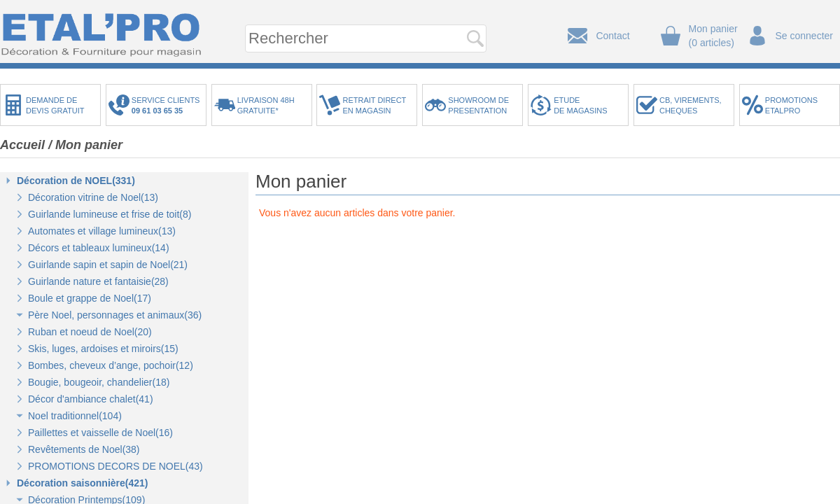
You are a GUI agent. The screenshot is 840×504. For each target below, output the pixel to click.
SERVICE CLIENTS (168, 105)
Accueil (22, 145)
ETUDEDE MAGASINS (580, 105)
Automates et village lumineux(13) (102, 231)
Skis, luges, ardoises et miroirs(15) (103, 349)
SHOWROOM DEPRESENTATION (478, 105)
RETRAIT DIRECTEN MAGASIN (374, 105)
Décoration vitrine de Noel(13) (93, 197)
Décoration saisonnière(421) (83, 483)
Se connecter (805, 36)
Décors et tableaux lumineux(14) (99, 248)
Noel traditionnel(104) (75, 416)
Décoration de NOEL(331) (76, 181)
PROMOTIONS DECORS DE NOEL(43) (115, 466)
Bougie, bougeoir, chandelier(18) (99, 382)
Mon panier (89, 145)
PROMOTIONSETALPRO (791, 105)
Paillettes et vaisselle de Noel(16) (100, 433)
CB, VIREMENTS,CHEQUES (691, 105)
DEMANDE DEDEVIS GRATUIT (55, 105)
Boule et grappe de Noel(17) (90, 298)
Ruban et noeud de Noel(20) (90, 332)
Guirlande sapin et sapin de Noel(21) (108, 265)
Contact (612, 36)
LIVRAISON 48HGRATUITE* (266, 105)
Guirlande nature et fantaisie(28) (98, 281)
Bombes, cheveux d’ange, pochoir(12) (111, 365)
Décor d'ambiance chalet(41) (91, 399)
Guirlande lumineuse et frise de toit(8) (110, 214)
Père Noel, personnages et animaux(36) (115, 315)
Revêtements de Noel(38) (84, 449)
